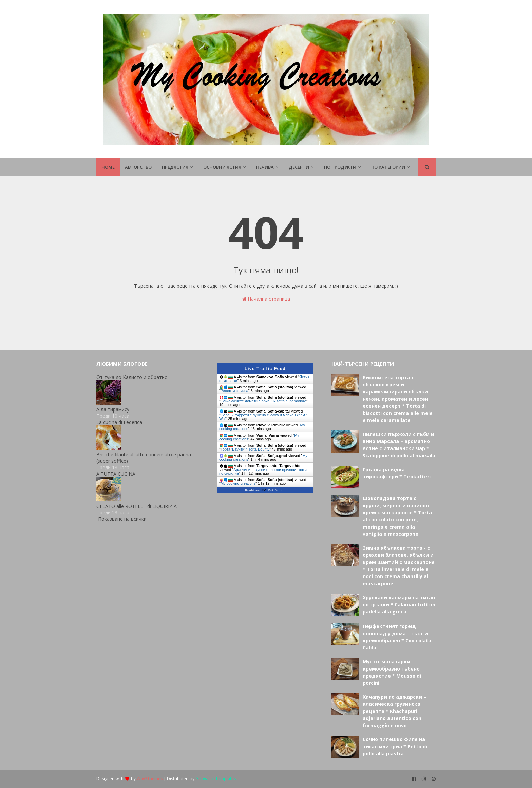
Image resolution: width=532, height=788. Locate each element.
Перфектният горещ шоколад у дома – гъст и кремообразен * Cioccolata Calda (397, 637)
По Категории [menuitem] (388, 167)
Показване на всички (122, 519)
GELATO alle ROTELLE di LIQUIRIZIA (137, 506)
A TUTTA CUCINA (116, 474)
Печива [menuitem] (265, 167)
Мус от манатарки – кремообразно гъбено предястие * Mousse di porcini (392, 672)
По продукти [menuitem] (340, 167)
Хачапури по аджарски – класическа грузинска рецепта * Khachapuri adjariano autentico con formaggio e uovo (394, 711)
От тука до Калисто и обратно (132, 377)
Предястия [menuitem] (175, 167)
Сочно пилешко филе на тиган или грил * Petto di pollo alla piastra (395, 746)
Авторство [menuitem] (138, 167)
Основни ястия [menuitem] (222, 167)
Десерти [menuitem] (299, 167)
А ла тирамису (113, 409)
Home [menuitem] (108, 167)
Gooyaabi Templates (216, 779)
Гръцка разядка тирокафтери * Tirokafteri (397, 473)
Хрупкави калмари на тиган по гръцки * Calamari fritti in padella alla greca (399, 604)
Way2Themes (150, 779)
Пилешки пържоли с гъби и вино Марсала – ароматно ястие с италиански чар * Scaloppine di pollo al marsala (399, 445)
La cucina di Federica (119, 422)
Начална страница (266, 299)
